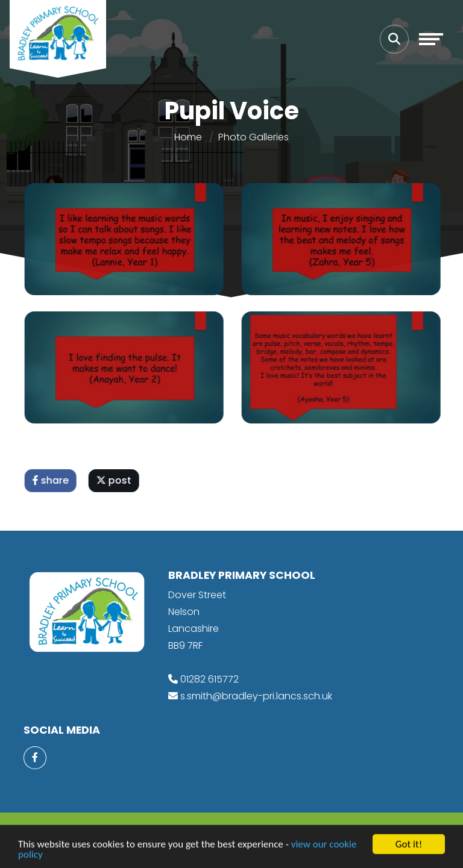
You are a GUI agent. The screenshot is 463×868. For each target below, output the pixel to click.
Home (188, 137)
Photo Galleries (254, 137)
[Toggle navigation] (431, 39)
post (116, 480)
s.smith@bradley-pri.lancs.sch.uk (256, 696)
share (53, 480)
